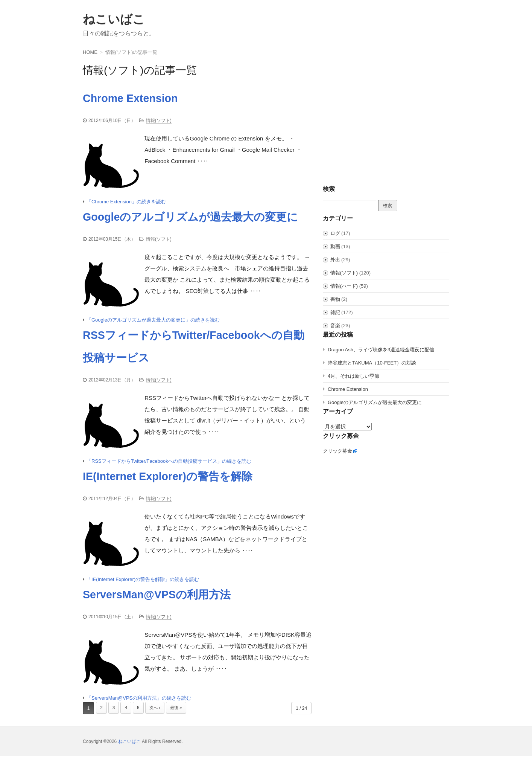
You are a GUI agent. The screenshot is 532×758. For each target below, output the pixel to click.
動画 (335, 246)
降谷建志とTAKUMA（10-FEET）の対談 (372, 363)
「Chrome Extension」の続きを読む (126, 202)
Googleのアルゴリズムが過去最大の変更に (375, 402)
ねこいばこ (114, 19)
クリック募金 (337, 451)
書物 (335, 299)
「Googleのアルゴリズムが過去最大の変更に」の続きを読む (153, 321)
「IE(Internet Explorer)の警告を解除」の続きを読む (143, 581)
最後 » (181, 710)
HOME (90, 52)
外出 (335, 260)
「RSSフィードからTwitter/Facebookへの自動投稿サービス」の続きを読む (169, 462)
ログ (335, 233)
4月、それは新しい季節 (353, 376)
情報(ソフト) (159, 120)
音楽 (335, 326)
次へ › (158, 710)
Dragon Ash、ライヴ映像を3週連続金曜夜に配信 (381, 350)
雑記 (335, 312)
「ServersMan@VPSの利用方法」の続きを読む (139, 700)
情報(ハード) (344, 286)
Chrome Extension (348, 389)
